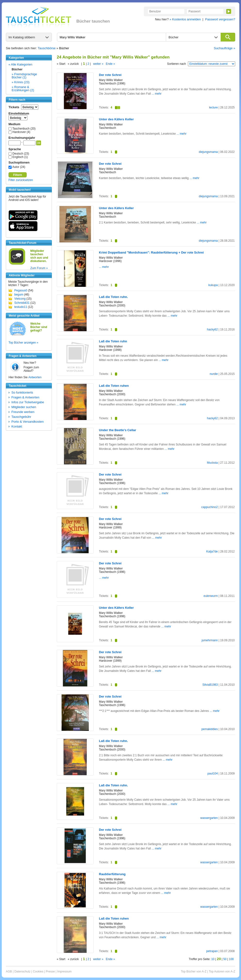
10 (213, 959)
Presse (50, 972)
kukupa (213, 285)
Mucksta (212, 463)
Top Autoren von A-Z (222, 972)
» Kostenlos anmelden (185, 19)
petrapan (212, 951)
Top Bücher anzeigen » (23, 343)
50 (225, 959)
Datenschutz (22, 972)
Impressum (64, 972)
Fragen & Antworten (25, 397)
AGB (9, 972)
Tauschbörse (47, 48)
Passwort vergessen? (220, 19)
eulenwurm (211, 596)
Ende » (110, 64)
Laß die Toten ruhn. (113, 297)
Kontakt (17, 426)
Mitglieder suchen (24, 407)
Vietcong (20, 299)
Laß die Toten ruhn (113, 341)
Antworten (35, 377)
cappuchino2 (209, 507)
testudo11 (21, 307)
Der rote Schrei (110, 75)
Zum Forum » (39, 268)
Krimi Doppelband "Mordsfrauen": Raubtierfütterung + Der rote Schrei (151, 252)
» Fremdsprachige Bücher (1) (24, 76)
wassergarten (209, 818)
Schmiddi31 (22, 303)
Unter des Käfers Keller (116, 119)
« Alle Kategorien (20, 64)
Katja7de (212, 552)
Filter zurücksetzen (21, 180)
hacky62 (212, 329)
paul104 (213, 774)
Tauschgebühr (21, 417)
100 (231, 959)
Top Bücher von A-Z (194, 972)
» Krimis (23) (21, 82)
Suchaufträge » (225, 48)
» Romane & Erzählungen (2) (23, 89)
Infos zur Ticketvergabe (28, 402)
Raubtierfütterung (112, 874)
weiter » (98, 64)
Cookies (38, 972)
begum (19, 295)
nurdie (214, 374)
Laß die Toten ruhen (114, 386)
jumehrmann (210, 640)
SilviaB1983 (210, 685)
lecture (213, 107)
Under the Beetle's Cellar (117, 430)
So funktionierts (22, 392)
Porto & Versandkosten (28, 422)
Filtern (18, 175)
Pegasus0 (21, 290)
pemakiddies (210, 729)
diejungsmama (208, 152)
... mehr (157, 94)
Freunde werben (23, 412)
